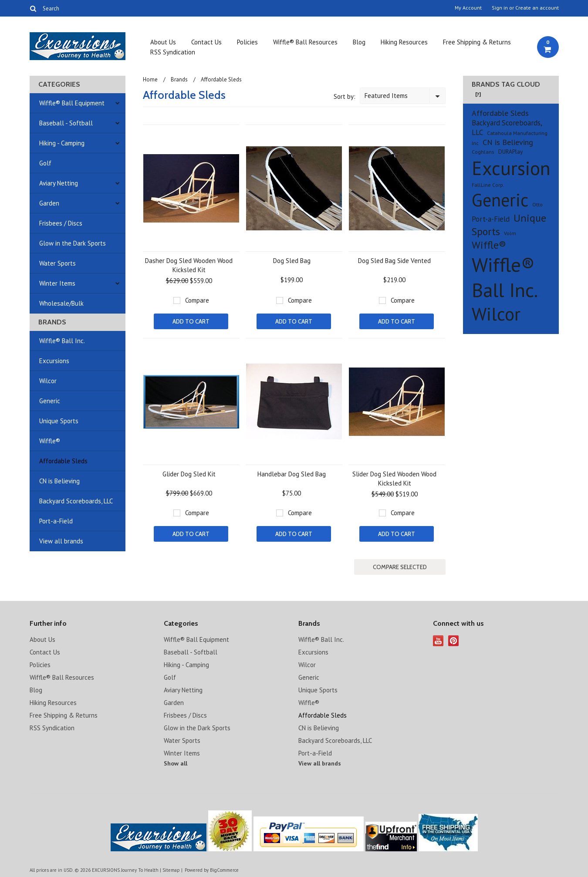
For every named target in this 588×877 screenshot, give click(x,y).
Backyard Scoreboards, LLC (76, 501)
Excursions (54, 361)
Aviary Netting (59, 183)
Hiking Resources (404, 42)
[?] (478, 94)
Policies (247, 42)
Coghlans (483, 152)
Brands (179, 79)
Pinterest (454, 641)
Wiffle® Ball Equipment (72, 103)
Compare (197, 300)
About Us (163, 42)
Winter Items (57, 283)
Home (150, 79)
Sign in (500, 8)
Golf (45, 163)
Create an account (537, 8)
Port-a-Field (56, 521)
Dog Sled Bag (292, 261)
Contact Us (206, 42)
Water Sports (57, 263)
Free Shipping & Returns (477, 42)
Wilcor (48, 381)
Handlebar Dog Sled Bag (292, 474)
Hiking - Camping (62, 143)
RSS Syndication (173, 52)
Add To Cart (191, 321)
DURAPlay (510, 152)
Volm (510, 233)
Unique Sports (59, 421)
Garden (49, 203)
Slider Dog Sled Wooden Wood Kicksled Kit (394, 479)
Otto (537, 204)
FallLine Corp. (488, 185)
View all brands (61, 541)
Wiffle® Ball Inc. (62, 341)
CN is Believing (59, 481)
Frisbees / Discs (61, 223)
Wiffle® (50, 441)
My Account (468, 8)
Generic (50, 401)
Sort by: (345, 96)
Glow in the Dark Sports (73, 243)
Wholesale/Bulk (61, 303)
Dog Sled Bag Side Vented (394, 261)
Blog (359, 42)
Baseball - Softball (66, 123)
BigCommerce (224, 870)
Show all (176, 763)
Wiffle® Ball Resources (305, 42)
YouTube (438, 641)
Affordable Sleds (63, 461)
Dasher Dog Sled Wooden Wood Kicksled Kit (189, 265)
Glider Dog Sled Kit (189, 474)
